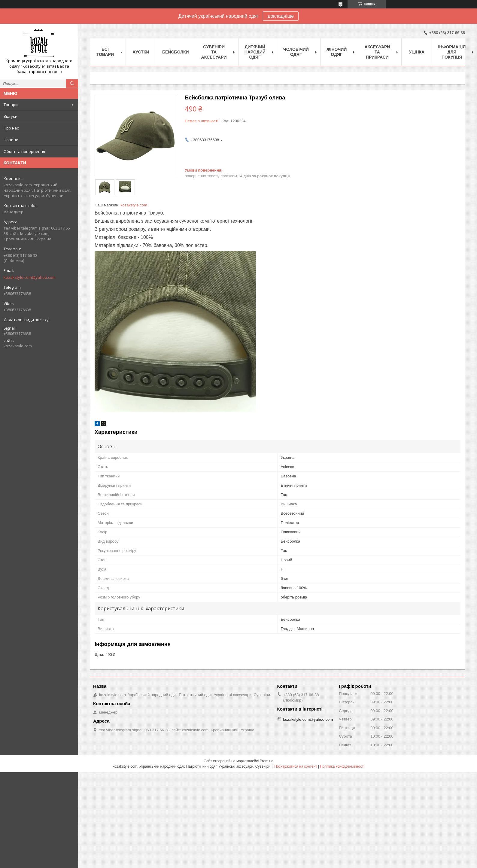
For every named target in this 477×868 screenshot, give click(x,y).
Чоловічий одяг (296, 52)
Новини (11, 140)
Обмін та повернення (24, 151)
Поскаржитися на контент (296, 766)
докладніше (281, 16)
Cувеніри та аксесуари (214, 52)
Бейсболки (176, 52)
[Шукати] (72, 84)
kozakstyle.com (134, 205)
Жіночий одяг (337, 52)
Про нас (11, 128)
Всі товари (105, 52)
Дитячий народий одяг (255, 52)
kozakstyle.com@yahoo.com (30, 277)
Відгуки (11, 116)
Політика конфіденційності (342, 766)
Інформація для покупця (452, 52)
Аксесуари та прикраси (377, 52)
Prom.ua (267, 761)
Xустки (141, 52)
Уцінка (417, 52)
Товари (11, 105)
